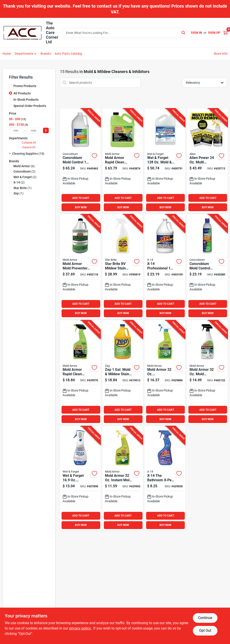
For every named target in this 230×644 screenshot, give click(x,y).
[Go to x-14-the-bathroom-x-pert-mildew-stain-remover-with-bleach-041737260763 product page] (165, 478)
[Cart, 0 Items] (226, 33)
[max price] (34, 130)
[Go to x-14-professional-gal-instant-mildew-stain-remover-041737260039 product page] (165, 267)
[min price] (16, 130)
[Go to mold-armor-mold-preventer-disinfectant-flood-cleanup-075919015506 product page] (80, 267)
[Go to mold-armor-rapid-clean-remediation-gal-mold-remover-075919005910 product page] (123, 161)
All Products (22, 93)
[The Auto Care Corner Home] (23, 33)
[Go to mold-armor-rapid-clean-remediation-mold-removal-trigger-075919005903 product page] (80, 373)
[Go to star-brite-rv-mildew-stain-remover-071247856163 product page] (123, 267)
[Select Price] (46, 130)
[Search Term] (125, 33)
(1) (22, 188)
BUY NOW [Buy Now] (81, 207)
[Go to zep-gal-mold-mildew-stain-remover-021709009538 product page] (123, 373)
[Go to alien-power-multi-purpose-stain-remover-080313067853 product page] (207, 161)
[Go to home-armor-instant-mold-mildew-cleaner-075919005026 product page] (123, 478)
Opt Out (205, 630)
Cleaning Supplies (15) (28, 154)
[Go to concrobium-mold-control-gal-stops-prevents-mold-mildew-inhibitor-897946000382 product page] (80, 161)
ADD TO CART (81, 198)
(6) (24, 166)
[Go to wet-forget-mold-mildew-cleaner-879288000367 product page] (165, 161)
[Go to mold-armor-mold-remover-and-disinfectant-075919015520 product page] (207, 373)
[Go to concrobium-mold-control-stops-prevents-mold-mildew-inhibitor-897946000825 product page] (207, 267)
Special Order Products (30, 106)
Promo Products (25, 86)
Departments (24, 54)
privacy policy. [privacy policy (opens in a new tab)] (80, 628)
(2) (24, 171)
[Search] (184, 32)
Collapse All (29, 143)
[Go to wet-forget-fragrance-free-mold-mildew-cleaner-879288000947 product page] (80, 478)
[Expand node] (11, 153)
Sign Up (214, 33)
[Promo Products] (11, 86)
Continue (205, 618)
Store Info (221, 54)
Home (7, 54)
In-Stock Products (26, 100)
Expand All (29, 147)
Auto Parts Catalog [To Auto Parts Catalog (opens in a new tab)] (68, 54)
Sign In (196, 33)
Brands (46, 54)
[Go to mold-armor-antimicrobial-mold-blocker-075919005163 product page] (165, 373)
